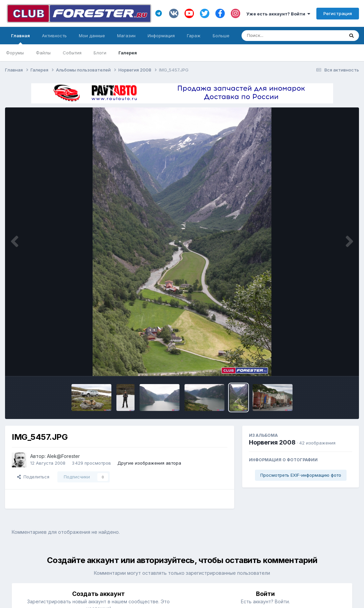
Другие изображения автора (149, 463)
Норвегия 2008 (272, 442)
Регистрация (338, 13)
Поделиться (33, 477)
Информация (161, 36)
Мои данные (92, 36)
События (72, 53)
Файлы (43, 53)
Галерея (128, 53)
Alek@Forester (63, 456)
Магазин (126, 36)
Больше (221, 36)
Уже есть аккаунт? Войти (278, 14)
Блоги (100, 53)
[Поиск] (280, 36)
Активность (54, 36)
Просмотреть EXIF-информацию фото (301, 475)
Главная (20, 39)
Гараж (194, 36)
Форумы (15, 53)
